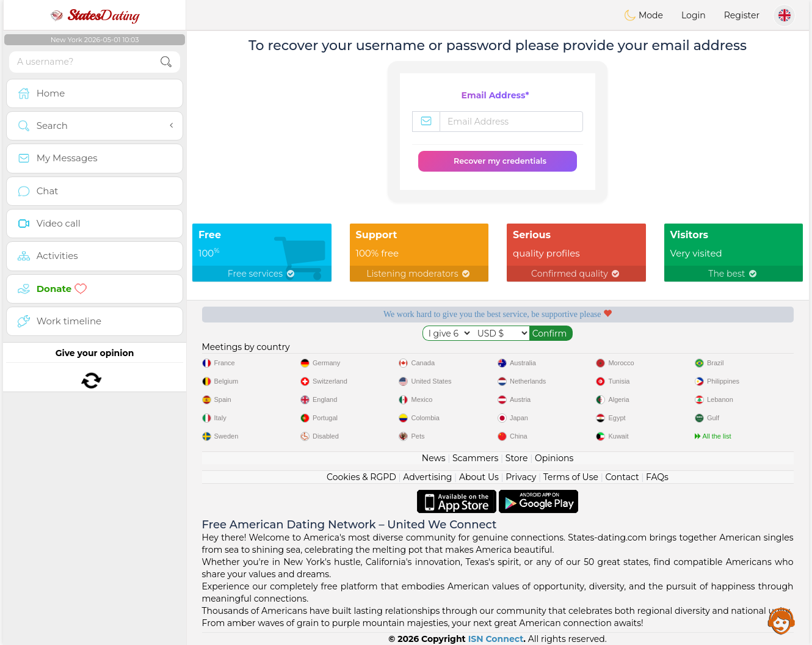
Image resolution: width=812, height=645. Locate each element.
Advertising (427, 477)
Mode (643, 15)
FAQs (657, 477)
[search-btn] (166, 62)
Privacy (521, 477)
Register (742, 15)
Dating (95, 15)
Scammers (475, 458)
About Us (479, 477)
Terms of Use (571, 477)
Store (517, 458)
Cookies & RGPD (361, 477)
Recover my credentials (500, 161)
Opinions (554, 458)
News (434, 458)
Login (694, 15)
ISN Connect (496, 639)
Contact (622, 477)
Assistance (781, 621)
